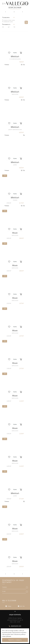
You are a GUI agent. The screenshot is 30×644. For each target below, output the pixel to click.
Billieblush (15, 57)
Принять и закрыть (15, 640)
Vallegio (8, 606)
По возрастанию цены (8, 20)
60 (9, 27)
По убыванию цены (7, 22)
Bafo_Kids (21, 606)
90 (14, 27)
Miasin (15, 233)
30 (3, 27)
